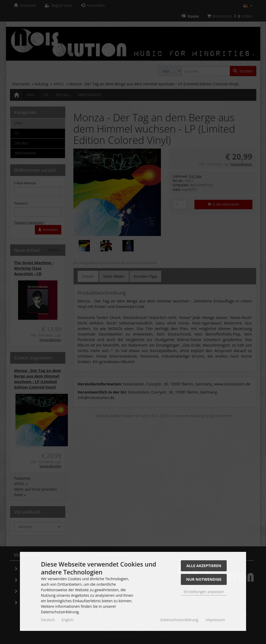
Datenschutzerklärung (179, 620)
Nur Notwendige (204, 579)
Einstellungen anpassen (204, 592)
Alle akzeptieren (204, 566)
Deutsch (48, 620)
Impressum (215, 620)
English (68, 620)
